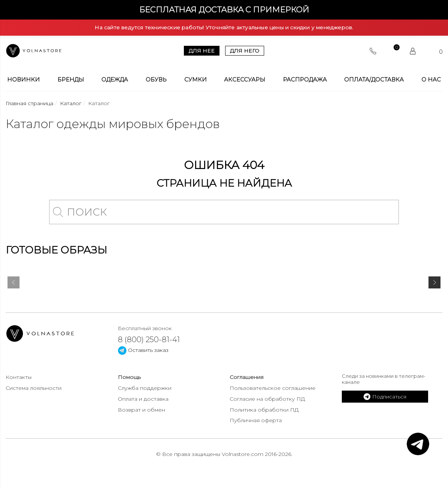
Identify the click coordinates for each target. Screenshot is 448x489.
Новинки (23, 80)
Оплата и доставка (143, 399)
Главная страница (29, 103)
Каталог (71, 103)
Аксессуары (245, 80)
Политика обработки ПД (264, 410)
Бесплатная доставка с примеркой (224, 10)
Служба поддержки (145, 388)
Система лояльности (34, 388)
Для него (245, 51)
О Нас (431, 80)
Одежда (115, 80)
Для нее (202, 51)
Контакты (19, 377)
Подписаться (385, 397)
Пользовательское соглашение (273, 388)
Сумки (195, 80)
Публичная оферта (256, 420)
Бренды (71, 80)
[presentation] (14, 284)
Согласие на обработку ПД (267, 399)
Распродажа (305, 80)
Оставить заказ (143, 350)
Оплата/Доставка (374, 80)
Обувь (156, 80)
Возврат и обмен (141, 410)
